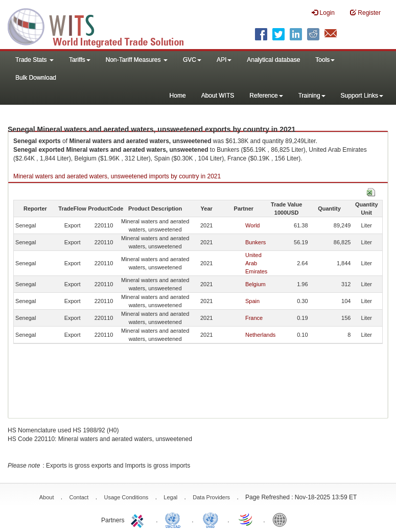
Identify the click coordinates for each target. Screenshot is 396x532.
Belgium (255, 284)
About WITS (218, 96)
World (253, 225)
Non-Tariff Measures (137, 60)
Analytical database (273, 60)
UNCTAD (175, 519)
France (254, 318)
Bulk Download (36, 78)
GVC (192, 60)
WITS (102, 26)
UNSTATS (211, 519)
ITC (139, 519)
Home (178, 96)
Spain (252, 301)
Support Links (362, 96)
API (224, 60)
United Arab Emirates (256, 263)
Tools (325, 60)
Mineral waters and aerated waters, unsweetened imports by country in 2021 (117, 176)
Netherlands (260, 335)
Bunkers (255, 242)
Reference (266, 96)
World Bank (282, 519)
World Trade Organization (246, 519)
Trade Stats (34, 60)
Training (312, 96)
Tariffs (80, 60)
